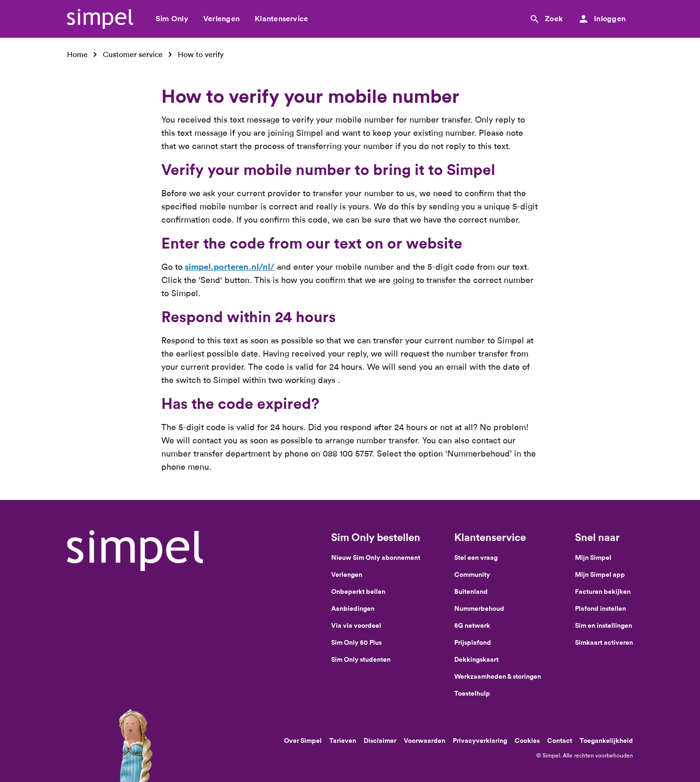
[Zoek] (546, 19)
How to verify (201, 54)
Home (77, 54)
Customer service (133, 54)
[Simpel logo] (100, 19)
